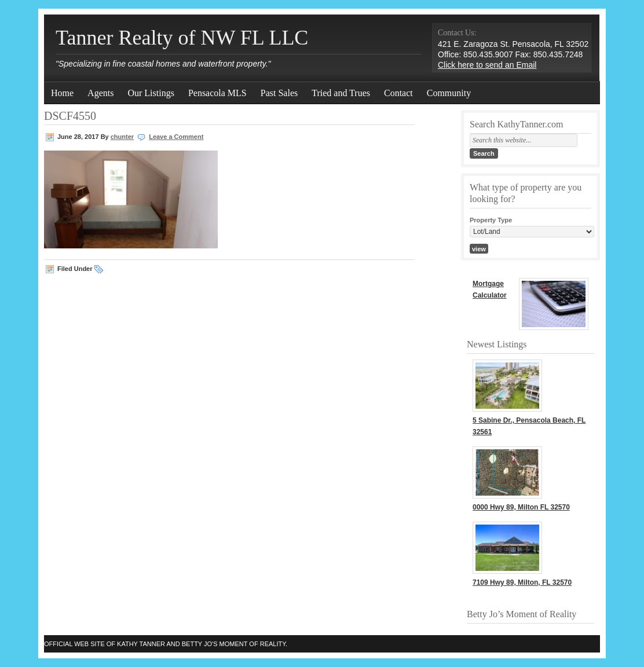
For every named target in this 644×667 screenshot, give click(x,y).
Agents (100, 93)
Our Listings (151, 93)
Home (62, 93)
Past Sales (279, 93)
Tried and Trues (341, 93)
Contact (398, 93)
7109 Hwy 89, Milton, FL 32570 (522, 582)
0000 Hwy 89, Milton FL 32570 (521, 507)
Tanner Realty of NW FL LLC (182, 38)
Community (449, 93)
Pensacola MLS (217, 93)
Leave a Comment (176, 137)
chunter (122, 137)
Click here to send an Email (487, 65)
